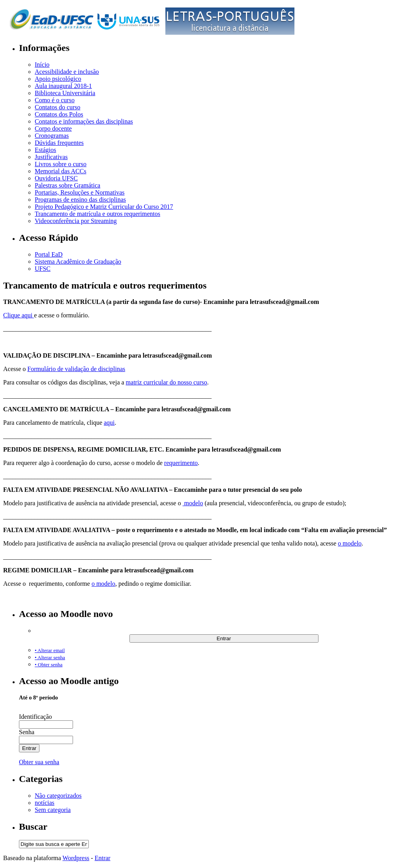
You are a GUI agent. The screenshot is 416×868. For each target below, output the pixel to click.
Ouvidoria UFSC (56, 178)
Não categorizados (58, 796)
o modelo (350, 543)
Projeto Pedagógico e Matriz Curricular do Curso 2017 (104, 207)
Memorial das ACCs (61, 171)
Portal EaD (49, 254)
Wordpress (76, 858)
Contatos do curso (58, 107)
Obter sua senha (39, 762)
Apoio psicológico (58, 79)
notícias (45, 803)
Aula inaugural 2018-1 (63, 86)
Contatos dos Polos (59, 114)
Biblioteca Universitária (65, 93)
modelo (193, 503)
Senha (27, 732)
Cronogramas (52, 136)
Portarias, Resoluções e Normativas (80, 192)
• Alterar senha (50, 657)
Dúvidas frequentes (59, 143)
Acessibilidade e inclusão (67, 72)
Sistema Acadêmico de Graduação (78, 262)
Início (42, 65)
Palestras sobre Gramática (67, 185)
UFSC (43, 269)
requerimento (181, 463)
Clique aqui (19, 315)
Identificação (36, 717)
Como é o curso (55, 100)
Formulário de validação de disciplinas (76, 369)
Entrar (103, 858)
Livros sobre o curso (61, 164)
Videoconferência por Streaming (76, 221)
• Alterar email (50, 650)
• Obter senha (49, 665)
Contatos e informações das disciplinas (84, 121)
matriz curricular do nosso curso (167, 382)
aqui (109, 423)
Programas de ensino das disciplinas (80, 200)
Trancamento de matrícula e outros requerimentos (97, 214)
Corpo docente (53, 128)
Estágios (45, 150)
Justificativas (51, 157)
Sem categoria (53, 810)
